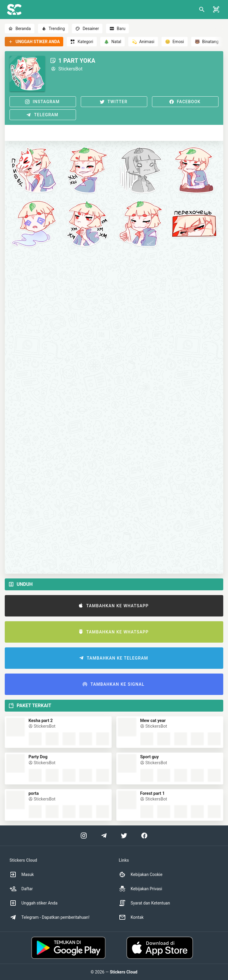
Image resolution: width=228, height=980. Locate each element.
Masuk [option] (22, 874)
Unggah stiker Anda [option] (34, 903)
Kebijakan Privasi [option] (140, 889)
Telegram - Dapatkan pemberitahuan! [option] (49, 917)
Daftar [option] (21, 889)
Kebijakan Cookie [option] (141, 874)
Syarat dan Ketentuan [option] (144, 903)
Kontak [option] (131, 917)
